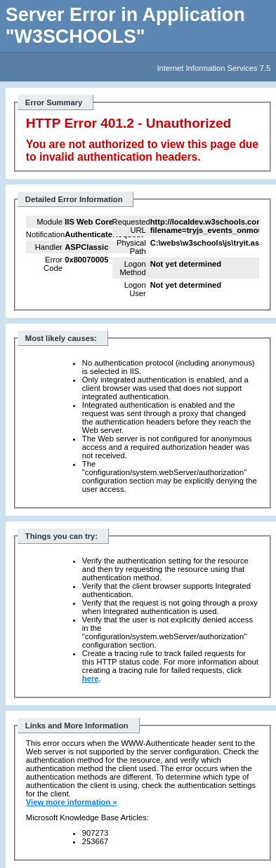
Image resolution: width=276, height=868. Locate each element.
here (91, 679)
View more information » (72, 802)
